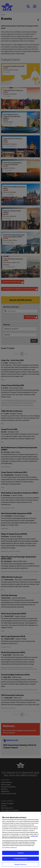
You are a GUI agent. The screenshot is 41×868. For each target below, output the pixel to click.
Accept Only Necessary (20, 859)
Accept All (20, 854)
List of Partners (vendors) (9, 848)
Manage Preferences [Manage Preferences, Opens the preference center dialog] (20, 865)
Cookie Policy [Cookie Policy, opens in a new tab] (34, 837)
